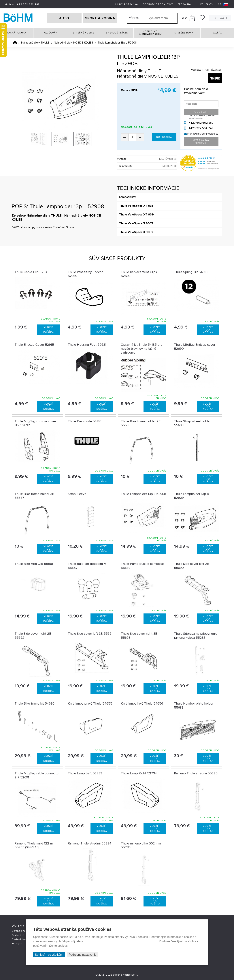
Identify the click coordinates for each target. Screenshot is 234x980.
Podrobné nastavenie (83, 955)
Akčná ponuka (17, 33)
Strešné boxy (184, 33)
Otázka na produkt (201, 142)
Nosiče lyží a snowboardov (150, 33)
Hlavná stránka (127, 4)
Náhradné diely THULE (35, 43)
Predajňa (184, 4)
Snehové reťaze (117, 33)
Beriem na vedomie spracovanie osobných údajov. (202, 117)
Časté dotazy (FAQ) (23, 939)
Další (217, 33)
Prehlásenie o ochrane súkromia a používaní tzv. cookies (121, 941)
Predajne (17, 944)
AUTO (64, 18)
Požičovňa (50, 33)
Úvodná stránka (15, 43)
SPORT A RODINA (100, 18)
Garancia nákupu (21, 931)
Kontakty (207, 4)
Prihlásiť (220, 18)
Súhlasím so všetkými (49, 955)
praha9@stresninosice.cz (203, 134)
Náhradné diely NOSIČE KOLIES (73, 43)
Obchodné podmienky (158, 4)
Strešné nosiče (84, 33)
